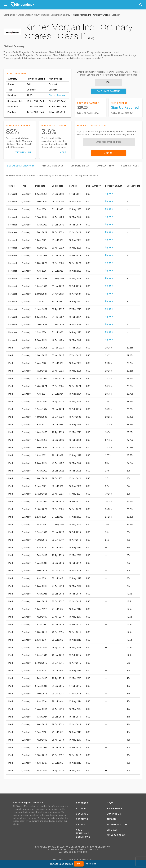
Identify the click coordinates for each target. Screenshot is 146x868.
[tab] (21, 166)
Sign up (109, 194)
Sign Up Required (57, 95)
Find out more (90, 864)
